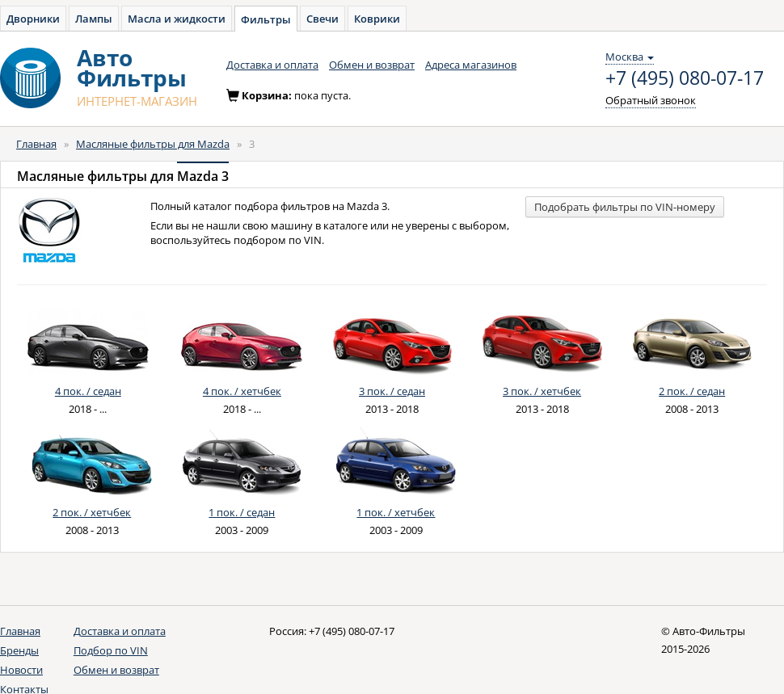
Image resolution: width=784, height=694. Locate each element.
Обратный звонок (651, 100)
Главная (36, 144)
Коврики (377, 19)
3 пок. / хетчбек (542, 391)
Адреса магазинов (471, 65)
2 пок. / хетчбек (92, 512)
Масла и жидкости (177, 19)
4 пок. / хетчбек (242, 391)
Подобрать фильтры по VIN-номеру (625, 207)
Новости (21, 670)
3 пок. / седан (392, 391)
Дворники (33, 19)
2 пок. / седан (692, 391)
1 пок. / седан (242, 512)
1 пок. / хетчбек (396, 512)
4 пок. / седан (88, 391)
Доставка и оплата (272, 65)
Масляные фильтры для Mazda (153, 144)
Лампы (94, 19)
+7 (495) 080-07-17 (685, 78)
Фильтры (266, 19)
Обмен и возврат (372, 65)
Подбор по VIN (111, 650)
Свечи (322, 19)
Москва (630, 57)
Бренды (19, 650)
